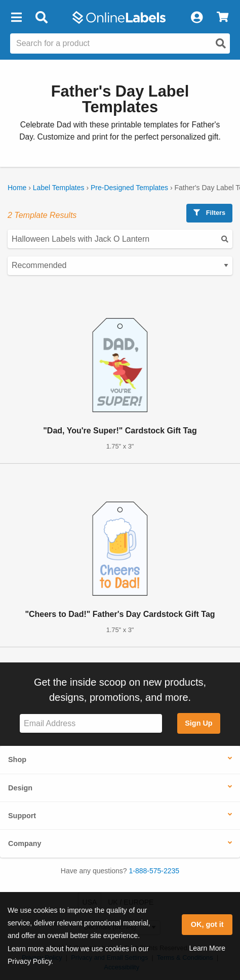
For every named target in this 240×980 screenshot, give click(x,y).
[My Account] (196, 18)
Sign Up (198, 723)
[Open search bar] (41, 18)
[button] (16, 18)
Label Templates (59, 188)
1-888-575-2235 (154, 871)
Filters (209, 213)
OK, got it (207, 924)
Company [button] (25, 843)
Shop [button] (17, 760)
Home (17, 188)
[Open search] (221, 43)
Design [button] (20, 788)
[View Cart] (223, 18)
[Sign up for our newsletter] (91, 723)
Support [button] (22, 816)
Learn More (207, 948)
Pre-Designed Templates (129, 188)
